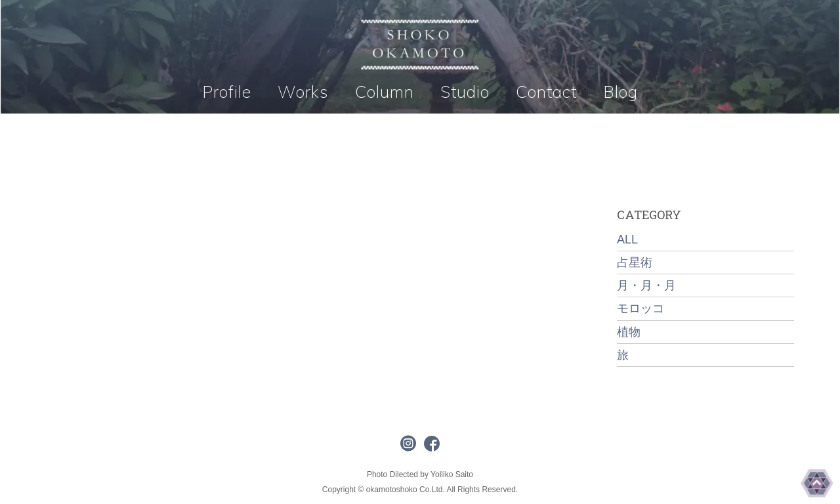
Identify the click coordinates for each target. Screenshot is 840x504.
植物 (629, 332)
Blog (620, 92)
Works (303, 92)
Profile (227, 92)
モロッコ (640, 308)
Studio (465, 92)
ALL (627, 240)
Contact (546, 92)
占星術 (635, 262)
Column (385, 92)
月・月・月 (646, 285)
